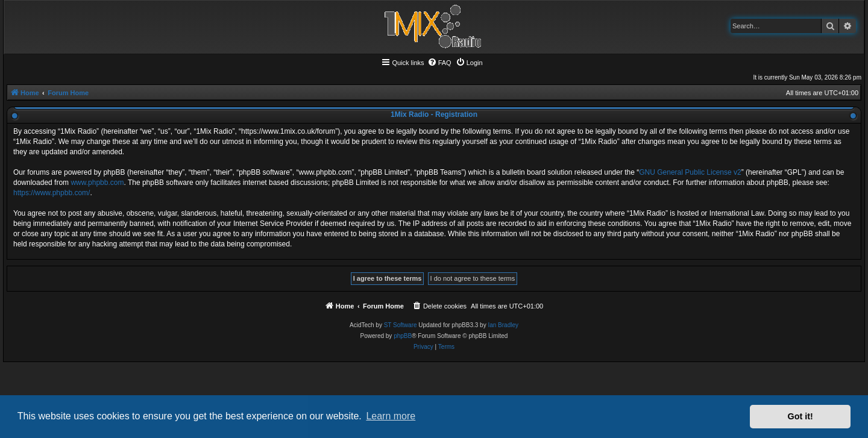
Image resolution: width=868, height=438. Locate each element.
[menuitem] (439, 63)
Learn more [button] (391, 416)
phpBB (403, 336)
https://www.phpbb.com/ (52, 193)
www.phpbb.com (97, 183)
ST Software (401, 325)
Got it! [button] (800, 416)
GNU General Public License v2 (690, 172)
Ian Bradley (503, 325)
